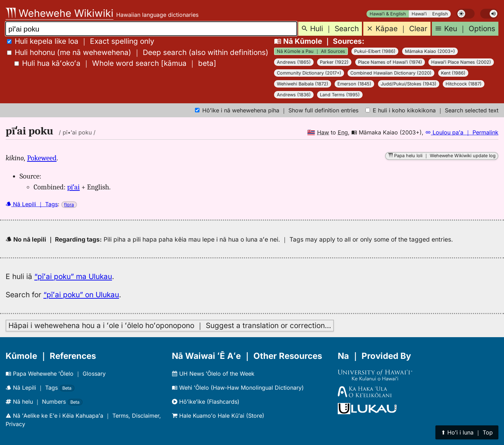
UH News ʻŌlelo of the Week (213, 374)
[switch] (465, 14)
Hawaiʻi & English (388, 14)
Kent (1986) (453, 73)
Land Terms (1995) (340, 95)
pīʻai (73, 187)
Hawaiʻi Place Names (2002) (461, 62)
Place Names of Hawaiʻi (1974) (390, 62)
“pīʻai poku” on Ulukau (81, 295)
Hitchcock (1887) (464, 84)
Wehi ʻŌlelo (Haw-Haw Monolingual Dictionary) (238, 388)
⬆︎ (467, 432)
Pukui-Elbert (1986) (375, 51)
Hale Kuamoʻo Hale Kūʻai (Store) (218, 416)
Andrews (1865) (294, 62)
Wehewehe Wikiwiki (59, 13)
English (440, 14)
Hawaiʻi (419, 14)
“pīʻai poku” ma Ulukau (73, 276)
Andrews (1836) (294, 95)
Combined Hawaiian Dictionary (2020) (391, 73)
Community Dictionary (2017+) (309, 73)
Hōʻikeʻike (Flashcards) (206, 402)
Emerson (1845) (354, 84)
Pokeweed (42, 158)
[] (115, 63)
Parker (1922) (334, 62)
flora (69, 205)
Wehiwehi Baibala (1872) (303, 84)
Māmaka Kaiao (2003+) (430, 51)
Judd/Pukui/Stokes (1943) (409, 84)
